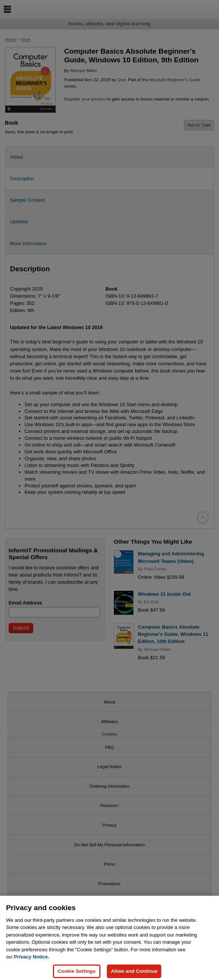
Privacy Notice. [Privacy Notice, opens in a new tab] (32, 961)
